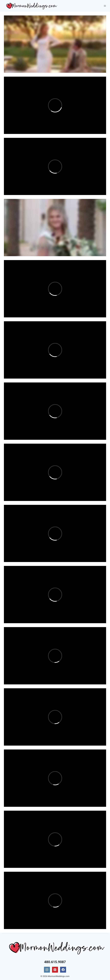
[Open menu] (105, 6)
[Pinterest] (55, 970)
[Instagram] (47, 970)
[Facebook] (63, 970)
